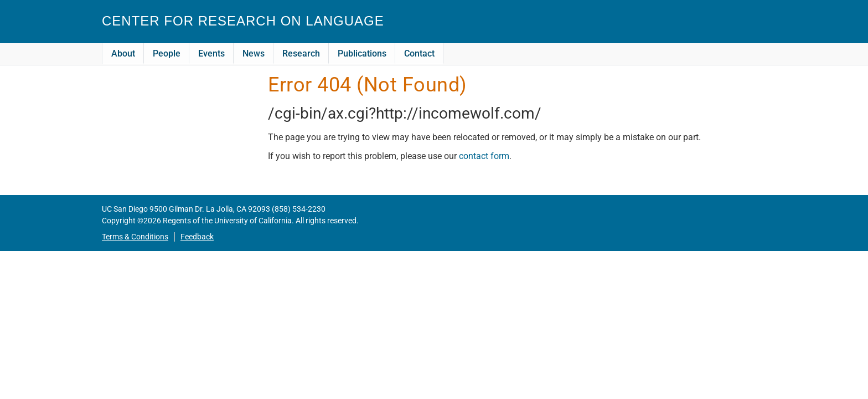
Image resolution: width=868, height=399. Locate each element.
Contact (419, 53)
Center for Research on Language (243, 21)
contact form (484, 156)
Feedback (197, 237)
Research (301, 53)
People (167, 53)
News (254, 53)
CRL (732, 26)
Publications (362, 53)
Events (211, 53)
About (123, 53)
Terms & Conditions (135, 237)
